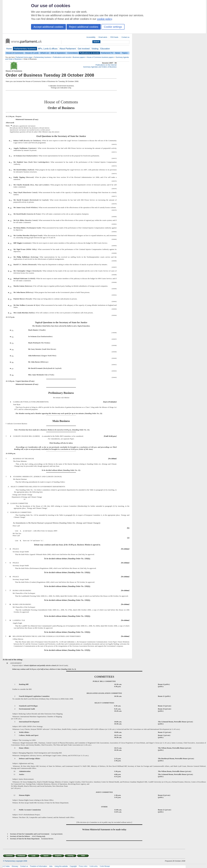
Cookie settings (113, 27)
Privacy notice (83, 866)
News (118, 53)
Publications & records (89, 53)
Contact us (125, 37)
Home (9, 49)
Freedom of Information (38, 866)
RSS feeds (114, 37)
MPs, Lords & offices (48, 49)
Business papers (79, 57)
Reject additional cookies (84, 27)
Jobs (51, 866)
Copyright (73, 866)
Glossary (15, 866)
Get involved (84, 49)
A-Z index (6, 866)
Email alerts (103, 37)
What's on (45, 53)
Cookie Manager (105, 866)
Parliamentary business (25, 49)
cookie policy (104, 19)
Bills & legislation (58, 53)
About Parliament (68, 49)
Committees (73, 53)
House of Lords (32, 53)
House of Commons (15, 53)
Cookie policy (94, 866)
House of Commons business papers (100, 57)
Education (105, 49)
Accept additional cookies (48, 27)
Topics (125, 53)
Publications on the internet (106, 65)
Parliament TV (107, 53)
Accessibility (91, 37)
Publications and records (62, 57)
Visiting (95, 49)
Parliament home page (24, 57)
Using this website (61, 866)
